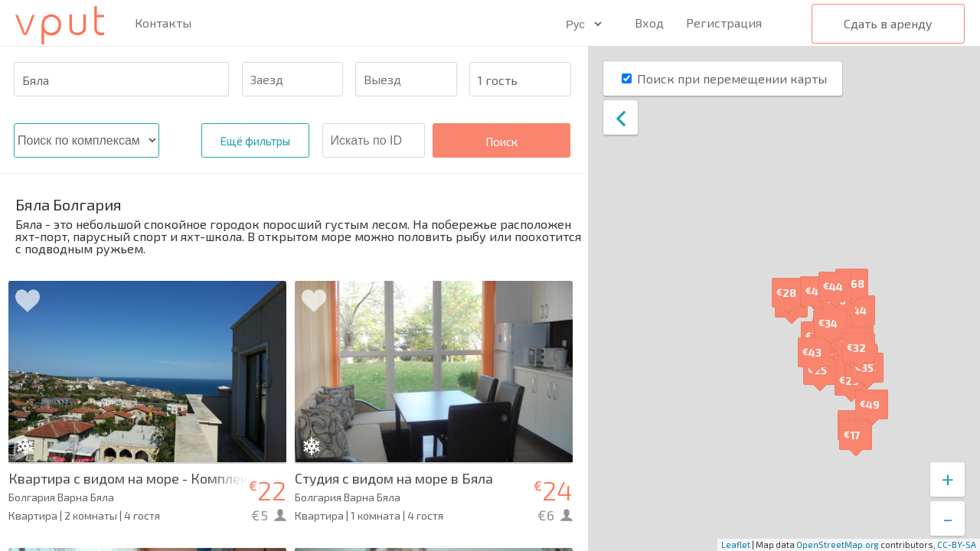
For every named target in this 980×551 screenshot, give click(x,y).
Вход (649, 23)
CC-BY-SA (957, 544)
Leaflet (736, 544)
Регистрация (724, 23)
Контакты (163, 23)
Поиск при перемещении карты (732, 78)
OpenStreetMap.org (838, 544)
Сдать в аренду (888, 23)
